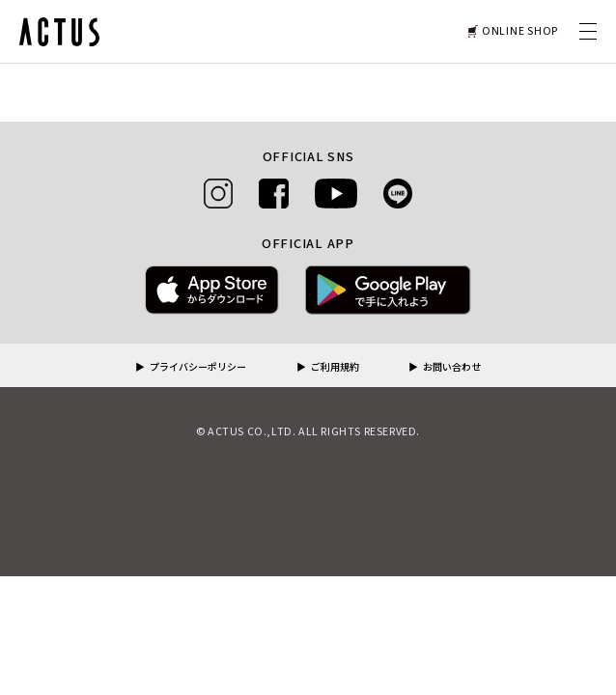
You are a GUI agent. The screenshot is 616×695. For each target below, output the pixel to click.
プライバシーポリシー (198, 368)
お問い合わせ (452, 368)
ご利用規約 (335, 368)
